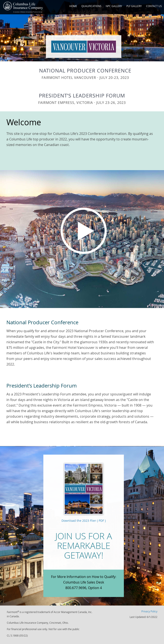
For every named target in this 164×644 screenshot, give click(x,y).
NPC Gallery (114, 6)
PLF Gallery (134, 6)
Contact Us (154, 6)
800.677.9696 (76, 588)
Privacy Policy (149, 611)
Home (73, 6)
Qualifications (91, 6)
